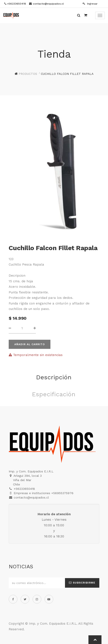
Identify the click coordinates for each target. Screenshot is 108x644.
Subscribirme (82, 583)
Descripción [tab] (54, 377)
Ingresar (90, 4)
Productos (28, 74)
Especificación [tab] (54, 394)
